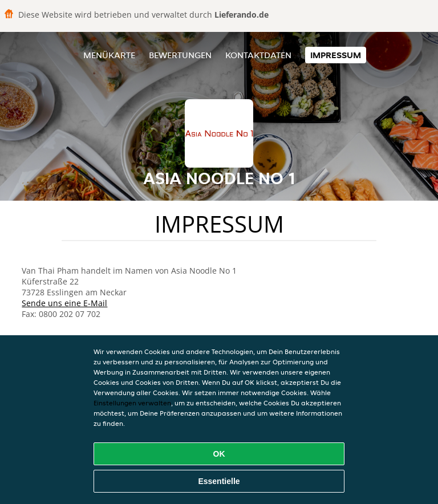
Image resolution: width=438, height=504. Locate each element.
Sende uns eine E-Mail (64, 303)
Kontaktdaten (258, 55)
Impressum (336, 55)
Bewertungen (180, 55)
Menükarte (109, 55)
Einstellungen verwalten (132, 403)
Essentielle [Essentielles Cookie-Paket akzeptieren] (219, 481)
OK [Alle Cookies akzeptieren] (219, 454)
